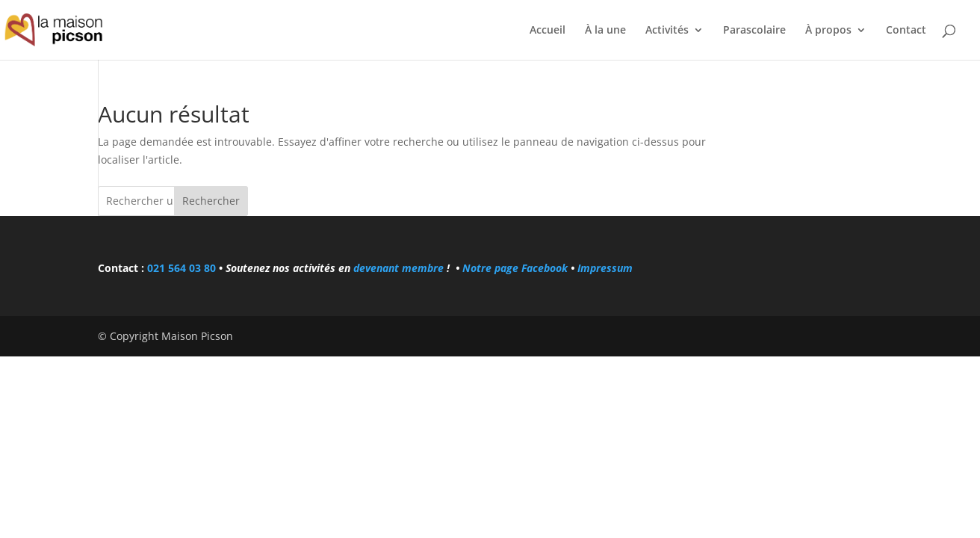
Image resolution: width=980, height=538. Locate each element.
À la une (605, 31)
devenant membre (398, 268)
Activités (667, 31)
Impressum (605, 268)
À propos (828, 31)
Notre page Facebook (517, 268)
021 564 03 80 (182, 268)
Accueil (548, 31)
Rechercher (211, 201)
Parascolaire (754, 31)
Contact (906, 31)
